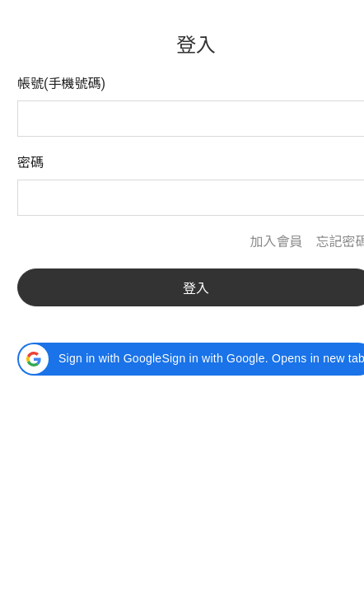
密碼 (30, 163)
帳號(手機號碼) (61, 84)
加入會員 (276, 242)
